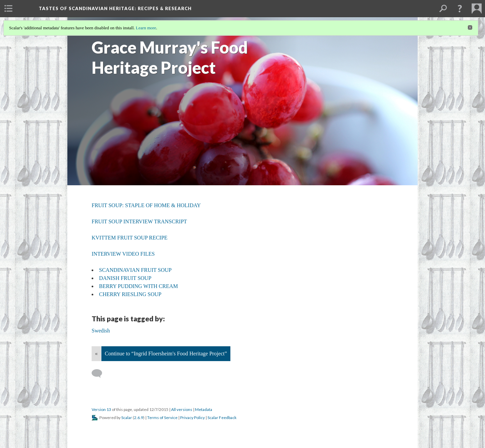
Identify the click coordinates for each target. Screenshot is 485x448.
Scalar (127, 418)
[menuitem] (8, 8)
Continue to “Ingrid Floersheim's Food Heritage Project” (166, 354)
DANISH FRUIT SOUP (125, 278)
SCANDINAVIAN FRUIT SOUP (135, 270)
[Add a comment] (100, 374)
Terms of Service (162, 418)
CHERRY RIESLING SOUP (130, 294)
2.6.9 (139, 418)
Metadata (204, 409)
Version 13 (101, 409)
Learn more (146, 28)
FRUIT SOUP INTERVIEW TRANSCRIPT (139, 221)
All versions (182, 409)
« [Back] (96, 354)
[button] (460, 8)
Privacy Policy (192, 418)
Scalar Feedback (222, 418)
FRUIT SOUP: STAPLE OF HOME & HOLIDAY (146, 205)
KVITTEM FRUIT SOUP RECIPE (130, 238)
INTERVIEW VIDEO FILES (123, 254)
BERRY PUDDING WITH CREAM (138, 286)
